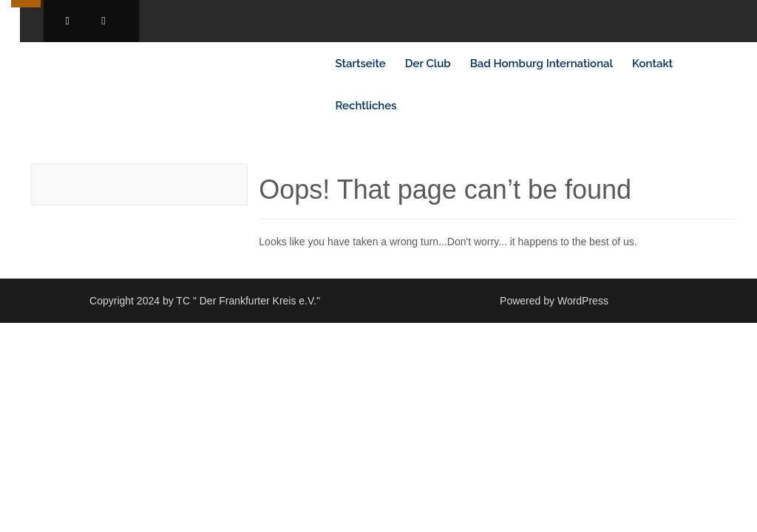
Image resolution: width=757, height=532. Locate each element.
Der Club (428, 64)
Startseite (360, 64)
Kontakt (652, 64)
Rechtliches (366, 106)
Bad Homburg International (542, 64)
